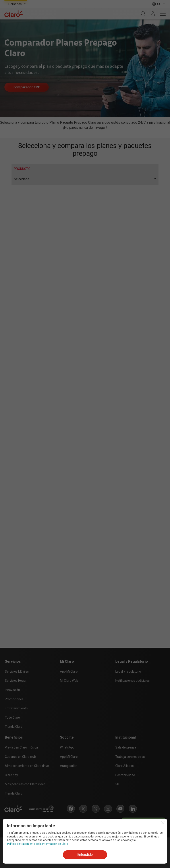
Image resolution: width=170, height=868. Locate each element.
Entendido (85, 855)
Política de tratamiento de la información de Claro (38, 844)
